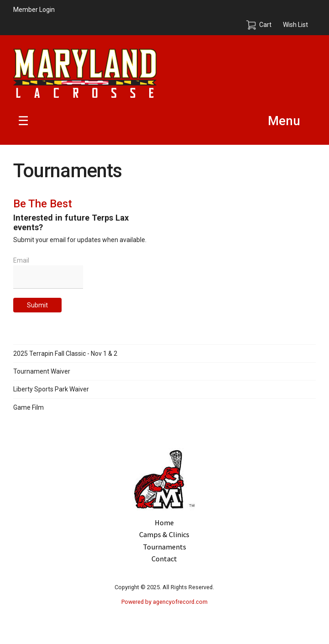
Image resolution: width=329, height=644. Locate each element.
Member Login (34, 10)
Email (21, 260)
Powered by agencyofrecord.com (164, 602)
